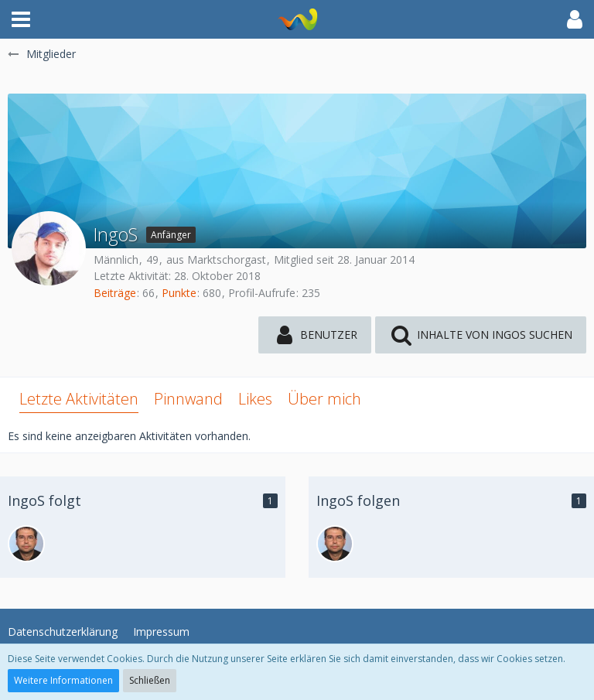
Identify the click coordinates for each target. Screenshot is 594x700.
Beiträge (115, 293)
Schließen (150, 680)
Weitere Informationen (63, 680)
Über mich (324, 399)
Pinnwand (188, 399)
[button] (21, 19)
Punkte (179, 293)
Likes (255, 399)
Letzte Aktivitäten (79, 399)
